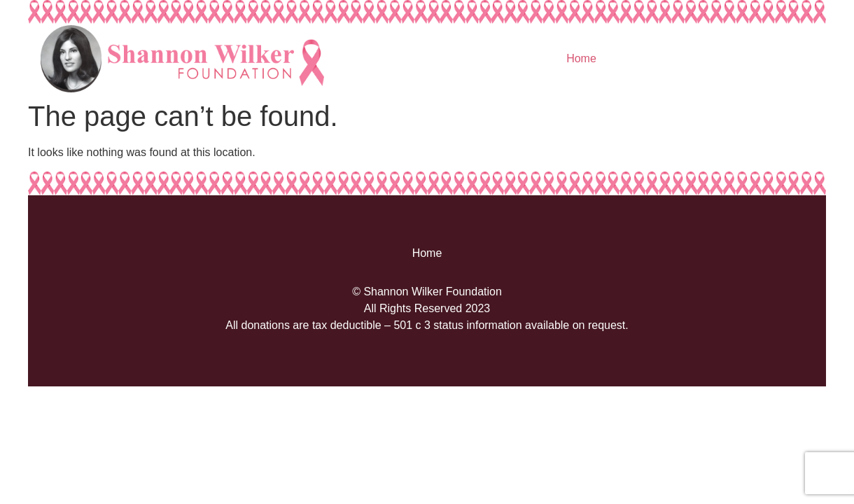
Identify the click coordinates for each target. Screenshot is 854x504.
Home (581, 58)
